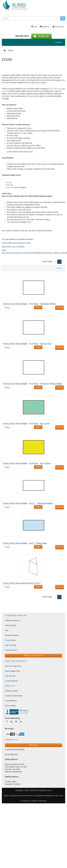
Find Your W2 (10, 676)
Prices (7, 308)
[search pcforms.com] (63, 18)
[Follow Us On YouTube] (11, 722)
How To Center (11, 645)
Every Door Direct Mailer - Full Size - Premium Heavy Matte (33, 384)
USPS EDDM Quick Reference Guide (16, 243)
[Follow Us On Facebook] (7, 722)
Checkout (45, 27)
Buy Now (60, 308)
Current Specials (11, 681)
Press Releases (11, 701)
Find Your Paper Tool (13, 666)
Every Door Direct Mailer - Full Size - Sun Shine (27, 463)
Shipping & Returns (12, 620)
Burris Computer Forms (43, 790)
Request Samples (12, 635)
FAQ (7, 630)
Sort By (59, 268)
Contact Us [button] (34, 745)
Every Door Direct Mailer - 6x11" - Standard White (28, 503)
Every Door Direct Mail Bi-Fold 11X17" (22, 583)
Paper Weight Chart (12, 671)
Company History (11, 691)
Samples (38, 307)
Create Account (11, 650)
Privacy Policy (10, 640)
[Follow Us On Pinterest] (16, 722)
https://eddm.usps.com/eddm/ (13, 247)
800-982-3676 (22, 36)
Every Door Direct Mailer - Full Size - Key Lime (26, 424)
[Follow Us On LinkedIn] (21, 722)
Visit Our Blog (10, 706)
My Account (58, 27)
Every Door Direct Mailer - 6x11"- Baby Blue (25, 543)
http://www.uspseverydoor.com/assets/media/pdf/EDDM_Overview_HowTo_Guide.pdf (34, 253)
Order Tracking (11, 625)
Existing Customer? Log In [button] (33, 656)
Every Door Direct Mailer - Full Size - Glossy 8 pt (27, 344)
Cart (34, 27)
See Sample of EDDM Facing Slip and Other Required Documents (27, 231)
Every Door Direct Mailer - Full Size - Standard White (29, 304)
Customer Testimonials (14, 696)
